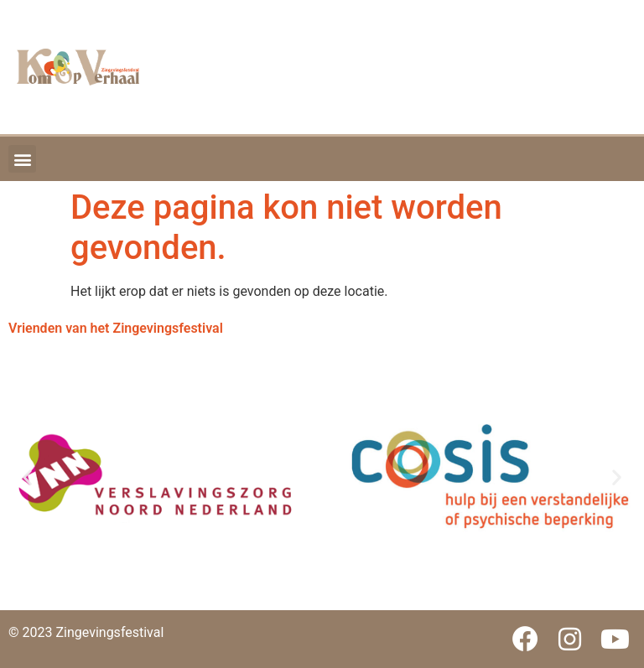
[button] (22, 159)
